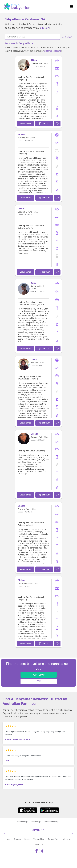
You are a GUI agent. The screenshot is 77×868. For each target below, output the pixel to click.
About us (67, 839)
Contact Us (38, 844)
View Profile (25, 124)
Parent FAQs (23, 822)
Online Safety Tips (52, 822)
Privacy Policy (54, 839)
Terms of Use (39, 839)
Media (27, 839)
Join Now (44, 28)
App (8, 839)
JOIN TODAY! (39, 675)
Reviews (17, 839)
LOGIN (38, 681)
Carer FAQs (36, 822)
